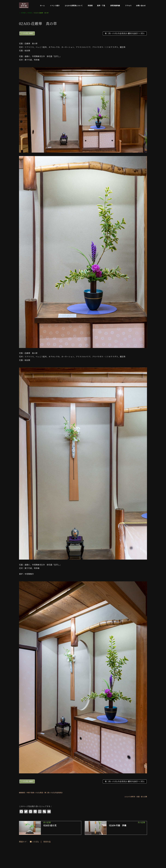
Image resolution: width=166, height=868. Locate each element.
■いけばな (34, 842)
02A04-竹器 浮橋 (118, 825)
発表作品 (47, 842)
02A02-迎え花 (50, 825)
